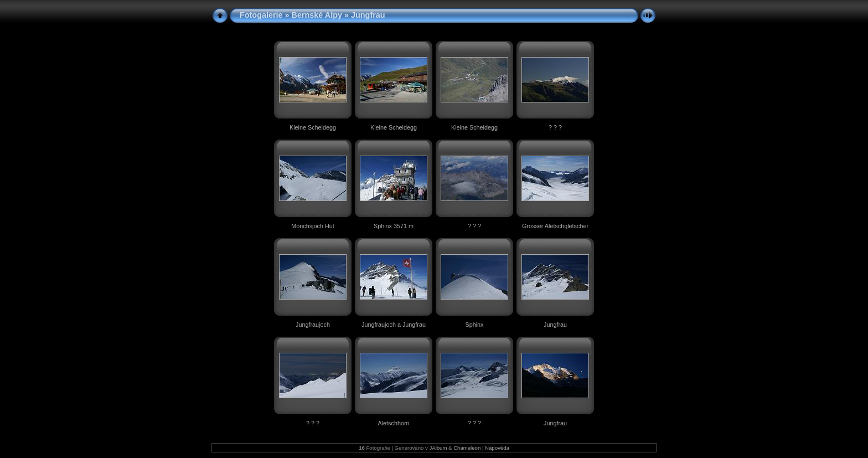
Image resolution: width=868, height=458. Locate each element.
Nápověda (497, 448)
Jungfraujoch (313, 325)
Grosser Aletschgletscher (555, 226)
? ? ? (555, 127)
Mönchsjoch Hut (312, 226)
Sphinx (474, 325)
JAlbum (438, 448)
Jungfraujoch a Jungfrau (394, 325)
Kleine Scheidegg (313, 127)
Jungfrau (555, 325)
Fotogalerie (261, 15)
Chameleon (467, 448)
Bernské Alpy (317, 15)
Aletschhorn (393, 423)
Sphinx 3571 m (394, 226)
